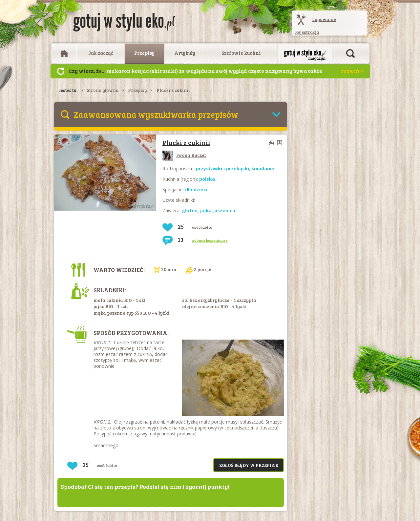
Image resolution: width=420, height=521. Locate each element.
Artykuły (185, 53)
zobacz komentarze (210, 240)
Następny (61, 71)
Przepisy (144, 53)
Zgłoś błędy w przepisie (249, 465)
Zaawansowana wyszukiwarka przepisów (156, 114)
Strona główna (103, 90)
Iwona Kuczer (184, 155)
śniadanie (263, 168)
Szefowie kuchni (241, 53)
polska (207, 179)
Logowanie (324, 19)
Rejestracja (307, 32)
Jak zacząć (101, 53)
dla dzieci (196, 189)
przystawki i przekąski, (224, 168)
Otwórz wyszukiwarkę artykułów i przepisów (350, 53)
